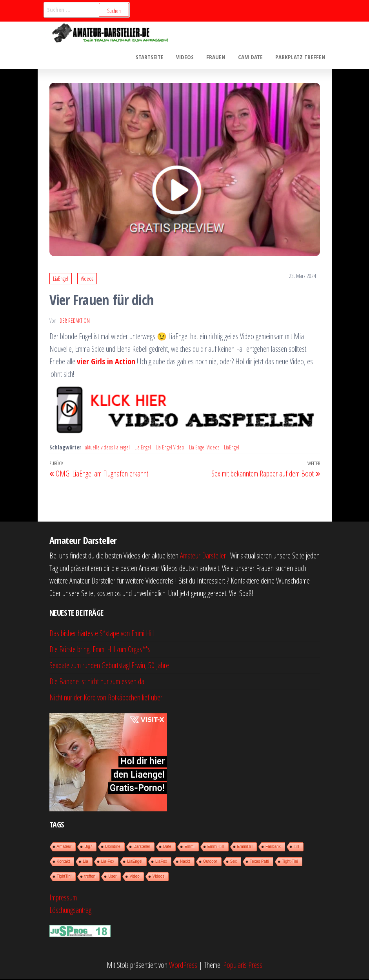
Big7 (88, 847)
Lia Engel (143, 448)
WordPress (183, 966)
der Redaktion (75, 321)
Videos (188, 57)
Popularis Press (243, 966)
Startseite (153, 57)
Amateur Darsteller (203, 556)
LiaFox (161, 862)
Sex (234, 862)
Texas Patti (259, 862)
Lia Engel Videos (204, 448)
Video (134, 877)
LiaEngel (61, 279)
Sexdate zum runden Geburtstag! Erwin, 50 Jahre (109, 666)
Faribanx (273, 847)
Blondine (113, 847)
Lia (85, 862)
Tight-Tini (290, 862)
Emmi (189, 847)
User (112, 877)
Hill (296, 847)
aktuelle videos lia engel (107, 448)
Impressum (63, 898)
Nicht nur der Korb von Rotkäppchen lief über (106, 698)
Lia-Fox (108, 862)
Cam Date (252, 57)
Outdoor (210, 862)
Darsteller (142, 847)
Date (167, 847)
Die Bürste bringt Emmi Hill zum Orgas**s (100, 650)
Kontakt (64, 862)
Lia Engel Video (170, 448)
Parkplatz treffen (301, 57)
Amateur (64, 847)
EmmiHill (245, 847)
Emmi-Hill (216, 847)
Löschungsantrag (70, 911)
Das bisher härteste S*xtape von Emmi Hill (102, 634)
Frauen (218, 57)
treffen (90, 877)
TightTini (64, 877)
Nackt (185, 862)
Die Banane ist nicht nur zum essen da (97, 682)
